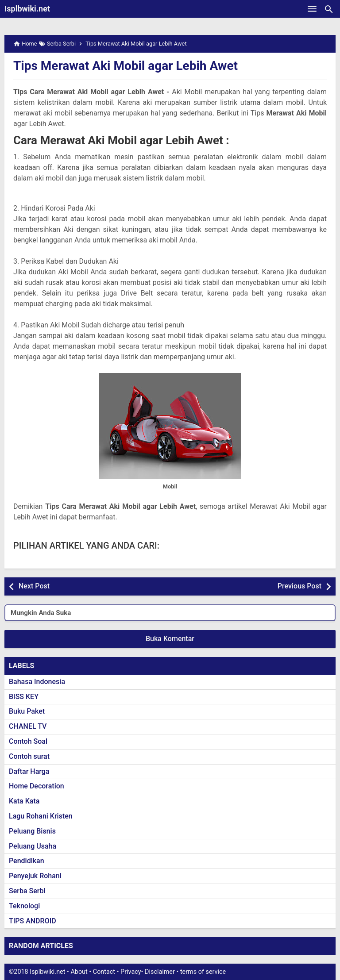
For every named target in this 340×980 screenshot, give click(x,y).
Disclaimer (160, 972)
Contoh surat (29, 756)
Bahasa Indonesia (37, 682)
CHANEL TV (28, 726)
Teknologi (24, 906)
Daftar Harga (29, 771)
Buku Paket (27, 711)
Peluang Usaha (33, 846)
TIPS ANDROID (33, 921)
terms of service (203, 972)
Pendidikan (27, 861)
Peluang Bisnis (32, 831)
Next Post (34, 586)
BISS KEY (24, 697)
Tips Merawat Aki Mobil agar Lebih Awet (126, 66)
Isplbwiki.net (27, 9)
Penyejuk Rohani (35, 876)
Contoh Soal (28, 741)
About (79, 972)
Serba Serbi (27, 891)
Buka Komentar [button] (170, 639)
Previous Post (299, 586)
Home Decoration (37, 786)
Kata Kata (24, 801)
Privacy (131, 972)
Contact (104, 972)
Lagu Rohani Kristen (41, 816)
